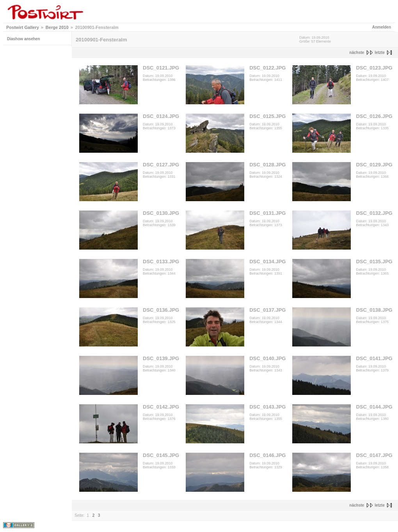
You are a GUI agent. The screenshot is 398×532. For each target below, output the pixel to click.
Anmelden (382, 27)
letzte (380, 53)
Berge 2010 (57, 27)
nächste (357, 53)
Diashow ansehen (23, 39)
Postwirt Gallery (23, 27)
